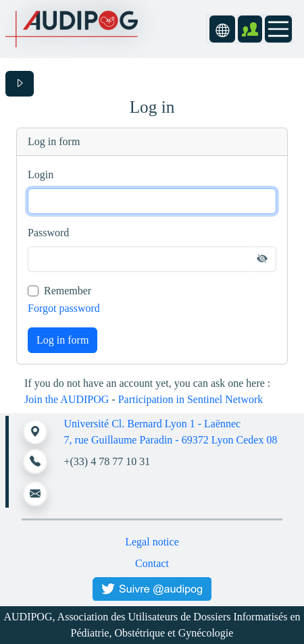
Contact (152, 563)
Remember (68, 291)
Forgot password (64, 308)
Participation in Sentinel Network (191, 399)
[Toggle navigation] (278, 29)
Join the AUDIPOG (67, 399)
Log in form (62, 340)
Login (41, 175)
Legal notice (152, 542)
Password (48, 233)
